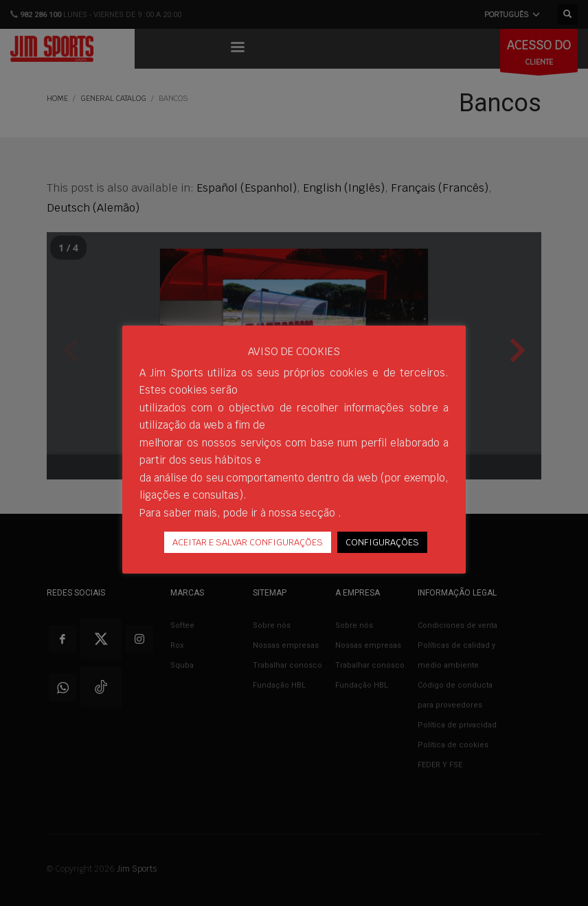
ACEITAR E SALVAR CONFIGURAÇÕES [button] (248, 542)
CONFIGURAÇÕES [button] (382, 542)
